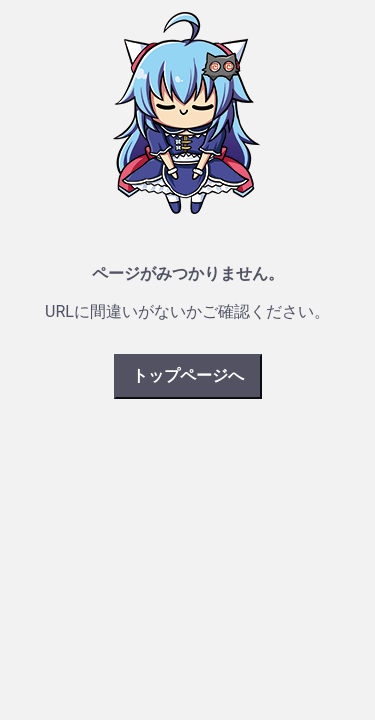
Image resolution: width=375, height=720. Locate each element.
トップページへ (188, 375)
